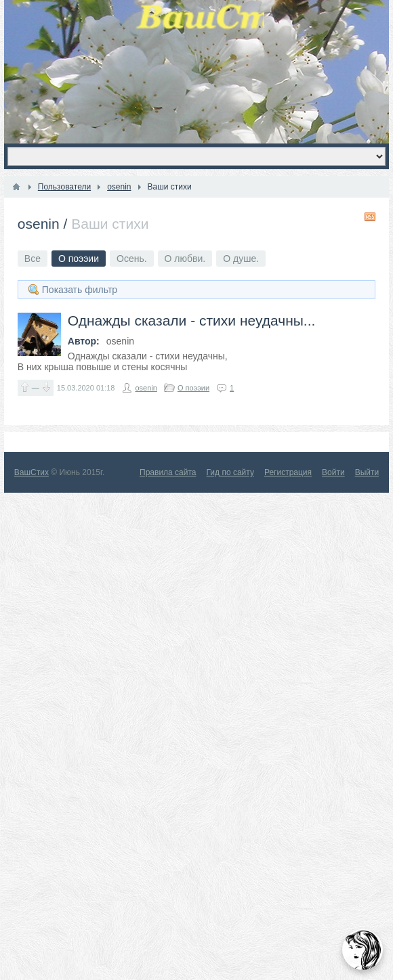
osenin (39, 224)
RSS (370, 217)
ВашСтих (32, 472)
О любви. (185, 259)
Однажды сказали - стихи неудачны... (192, 320)
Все (33, 259)
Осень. (132, 259)
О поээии (193, 388)
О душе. (241, 259)
